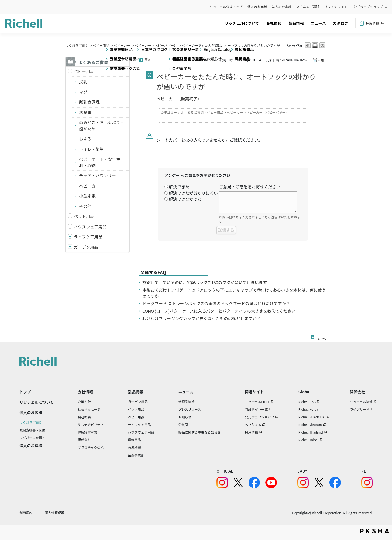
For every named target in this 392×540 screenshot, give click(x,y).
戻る (148, 59)
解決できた (179, 187)
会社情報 (274, 23)
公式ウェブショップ (368, 7)
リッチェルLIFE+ (336, 7)
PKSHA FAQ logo (375, 531)
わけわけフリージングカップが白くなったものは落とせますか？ (202, 318)
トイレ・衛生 (91, 149)
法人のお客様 (282, 7)
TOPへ (321, 337)
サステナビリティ (91, 424)
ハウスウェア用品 (90, 227)
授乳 (83, 82)
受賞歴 (183, 424)
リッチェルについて (242, 23)
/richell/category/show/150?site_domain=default (70, 247)
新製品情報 (186, 402)
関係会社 (84, 440)
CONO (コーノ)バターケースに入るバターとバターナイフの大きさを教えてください (219, 311)
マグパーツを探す (32, 438)
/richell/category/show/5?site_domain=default (70, 72)
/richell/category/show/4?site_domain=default (70, 217)
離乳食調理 (89, 102)
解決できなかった (185, 199)
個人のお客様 (257, 7)
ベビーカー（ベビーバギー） (156, 45)
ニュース (318, 23)
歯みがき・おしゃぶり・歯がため (102, 125)
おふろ (85, 139)
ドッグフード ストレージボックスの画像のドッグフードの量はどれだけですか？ (216, 303)
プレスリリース (190, 409)
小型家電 (87, 196)
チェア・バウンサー (98, 175)
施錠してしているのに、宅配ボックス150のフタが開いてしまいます (205, 282)
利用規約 (26, 513)
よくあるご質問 (308, 7)
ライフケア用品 (88, 237)
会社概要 (84, 417)
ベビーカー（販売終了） (179, 99)
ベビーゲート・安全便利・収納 (100, 162)
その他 (85, 206)
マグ (83, 92)
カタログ (341, 23)
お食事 (85, 112)
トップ (25, 392)
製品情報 (296, 23)
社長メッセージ (89, 409)
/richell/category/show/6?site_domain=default (70, 237)
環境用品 (134, 440)
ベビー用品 (101, 45)
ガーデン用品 (86, 247)
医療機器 (134, 447)
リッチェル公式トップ (226, 7)
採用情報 (372, 23)
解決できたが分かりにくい (193, 193)
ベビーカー (122, 45)
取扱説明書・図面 (32, 430)
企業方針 (84, 402)
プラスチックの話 (91, 447)
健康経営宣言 (88, 432)
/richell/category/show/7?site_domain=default (70, 227)
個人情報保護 (54, 513)
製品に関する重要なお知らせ (200, 432)
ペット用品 (84, 216)
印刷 (321, 60)
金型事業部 (136, 455)
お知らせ (185, 417)
